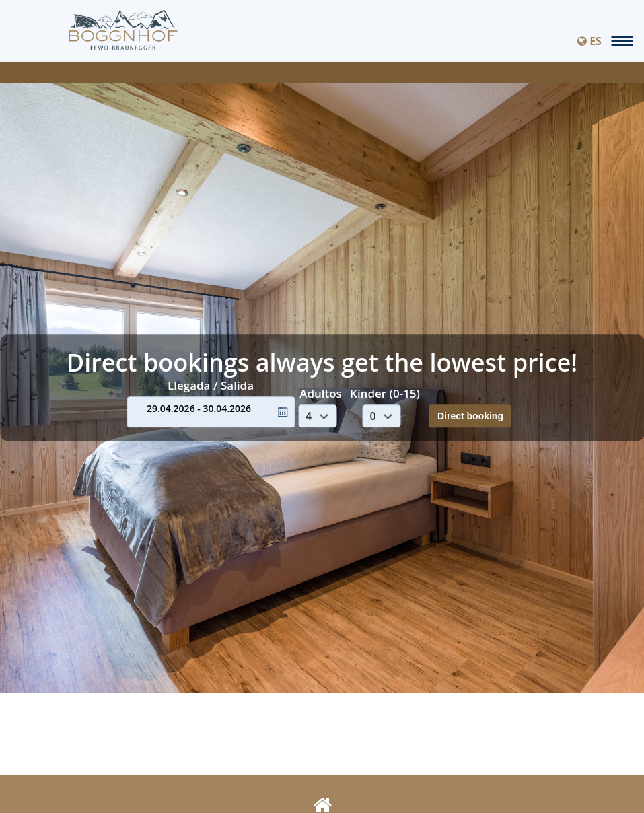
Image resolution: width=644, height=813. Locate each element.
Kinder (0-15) (385, 393)
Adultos (321, 393)
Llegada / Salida (211, 385)
